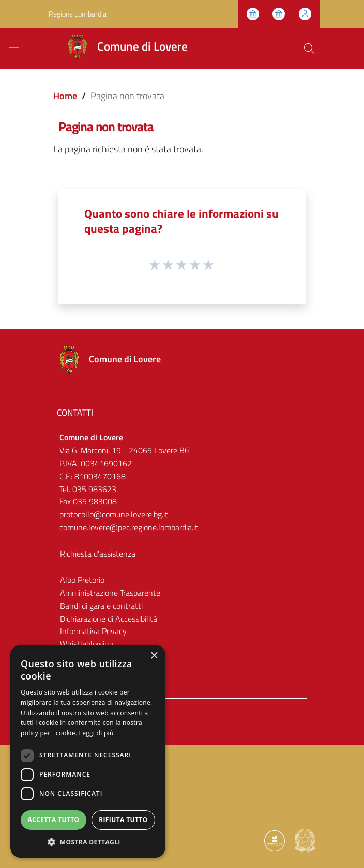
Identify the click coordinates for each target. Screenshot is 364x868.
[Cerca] (309, 49)
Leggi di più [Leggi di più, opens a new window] (96, 733)
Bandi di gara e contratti (101, 606)
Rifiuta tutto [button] (123, 820)
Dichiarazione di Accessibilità (109, 619)
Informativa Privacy (93, 631)
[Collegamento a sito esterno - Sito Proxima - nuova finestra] (275, 840)
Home (65, 96)
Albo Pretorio (82, 580)
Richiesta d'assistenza (98, 554)
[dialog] (88, 751)
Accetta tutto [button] (53, 820)
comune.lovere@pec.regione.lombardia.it (129, 527)
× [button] (154, 656)
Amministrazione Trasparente (110, 593)
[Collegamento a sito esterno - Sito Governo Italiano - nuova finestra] (305, 840)
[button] (88, 842)
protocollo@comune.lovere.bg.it (114, 514)
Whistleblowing (87, 644)
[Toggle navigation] (14, 48)
